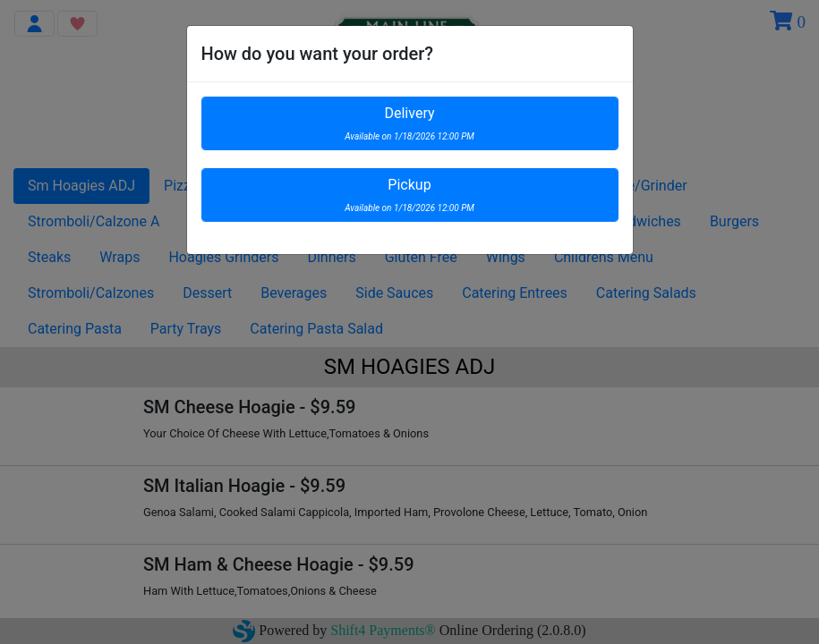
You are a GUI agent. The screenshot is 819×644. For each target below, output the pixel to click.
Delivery (409, 123)
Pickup (409, 195)
